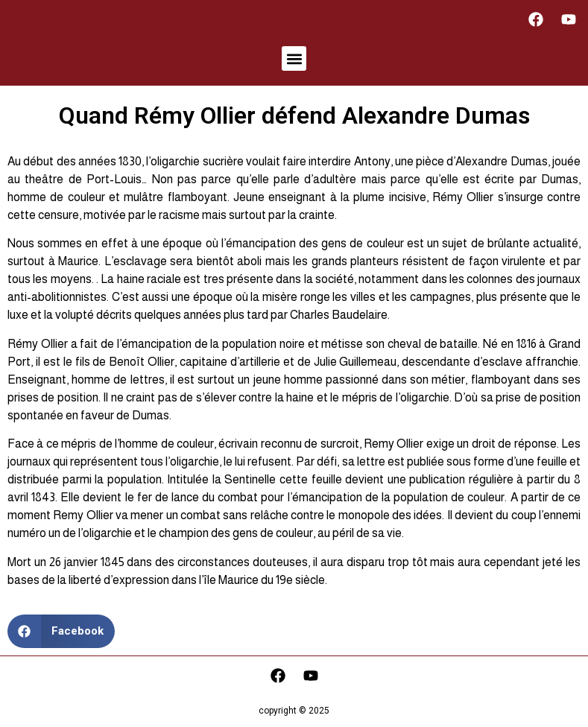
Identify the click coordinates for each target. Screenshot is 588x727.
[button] (294, 58)
